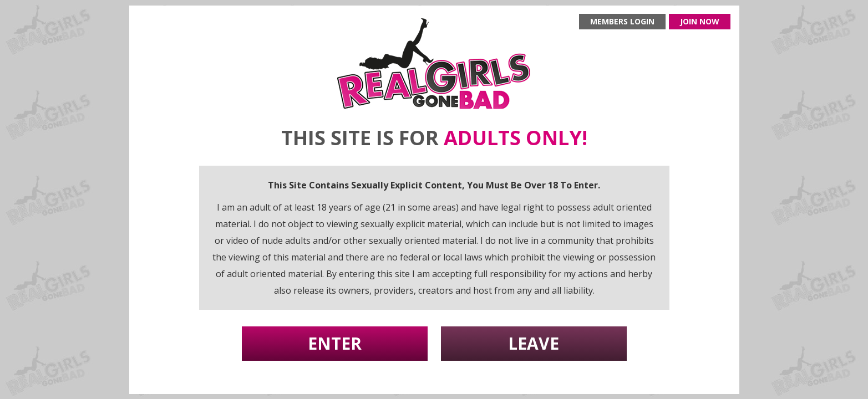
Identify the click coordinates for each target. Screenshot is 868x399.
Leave (534, 343)
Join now (700, 21)
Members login (622, 21)
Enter (335, 343)
